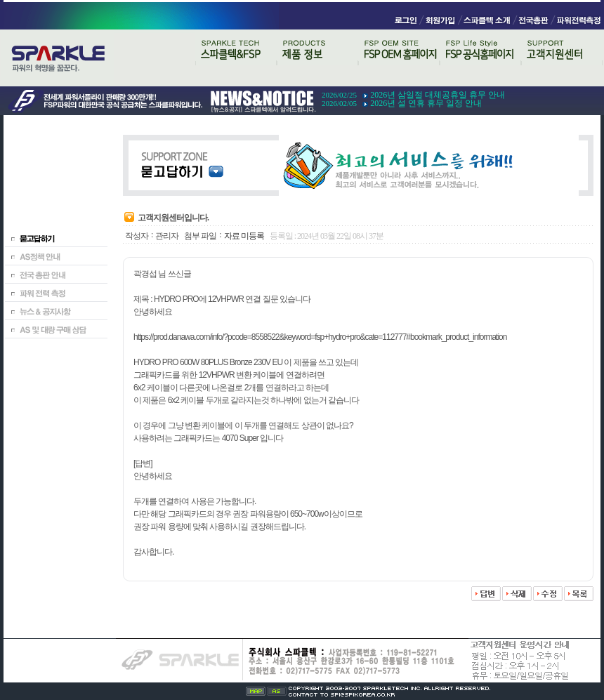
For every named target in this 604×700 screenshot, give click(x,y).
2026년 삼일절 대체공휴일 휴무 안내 (438, 95)
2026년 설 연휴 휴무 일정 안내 (426, 103)
